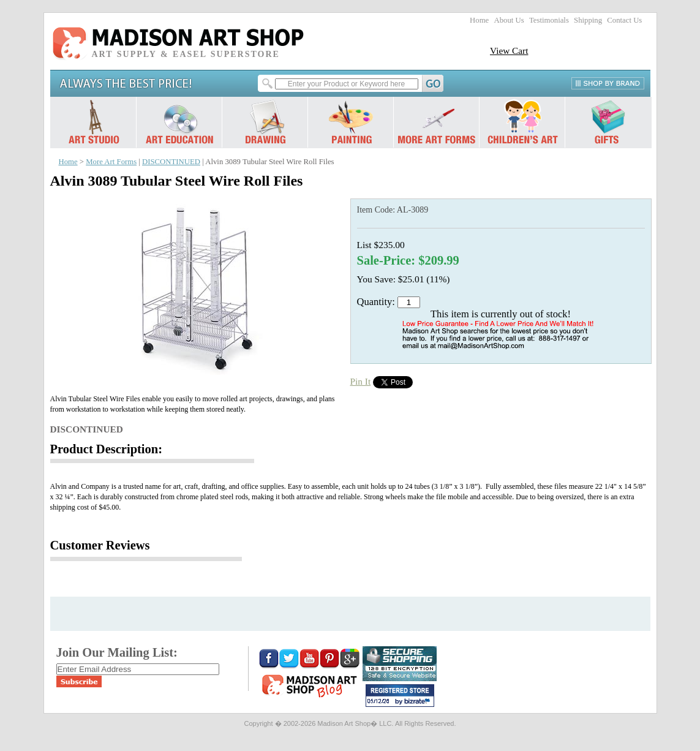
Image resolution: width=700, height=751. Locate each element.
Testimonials (549, 20)
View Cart (509, 51)
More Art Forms (111, 162)
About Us (509, 20)
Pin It (361, 381)
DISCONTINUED (171, 162)
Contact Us (624, 20)
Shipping (588, 20)
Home (479, 20)
